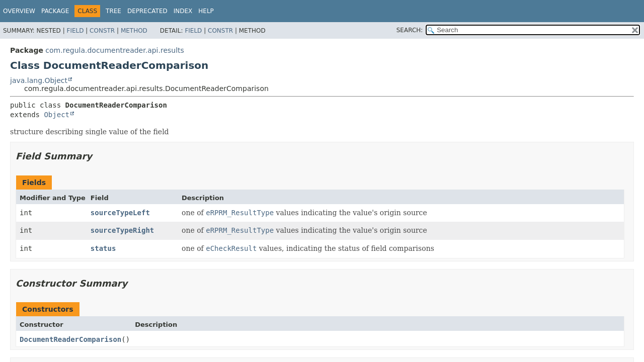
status (103, 248)
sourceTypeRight (122, 230)
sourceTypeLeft (120, 213)
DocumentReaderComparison (70, 339)
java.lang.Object (39, 80)
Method (134, 31)
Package (55, 11)
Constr (102, 31)
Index (183, 11)
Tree (113, 11)
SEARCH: (410, 30)
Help (206, 11)
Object (57, 115)
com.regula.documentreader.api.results (115, 50)
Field (75, 31)
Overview (19, 11)
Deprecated (147, 11)
